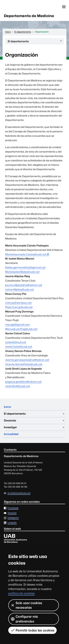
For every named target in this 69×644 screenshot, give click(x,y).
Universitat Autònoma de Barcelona (19, 7)
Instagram (13, 518)
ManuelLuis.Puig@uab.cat (21, 329)
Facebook (13, 508)
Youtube (12, 513)
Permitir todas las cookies (32, 630)
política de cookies (21, 593)
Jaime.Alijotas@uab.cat (20, 289)
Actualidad (11, 434)
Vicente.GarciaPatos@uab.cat (24, 364)
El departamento (35, 42)
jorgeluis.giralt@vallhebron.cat (23, 382)
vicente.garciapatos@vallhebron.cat (27, 360)
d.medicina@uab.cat (19, 493)
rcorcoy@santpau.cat (18, 303)
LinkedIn (12, 523)
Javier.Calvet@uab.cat (19, 347)
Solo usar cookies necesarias (26, 605)
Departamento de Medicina (29, 16)
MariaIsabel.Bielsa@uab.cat (22, 272)
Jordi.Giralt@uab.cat (18, 386)
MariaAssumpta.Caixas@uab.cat (26, 254)
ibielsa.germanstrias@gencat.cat (25, 267)
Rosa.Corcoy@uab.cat (19, 307)
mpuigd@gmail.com (18, 324)
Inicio (7, 407)
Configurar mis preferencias (24, 619)
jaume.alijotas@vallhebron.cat (24, 285)
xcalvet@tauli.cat (16, 342)
